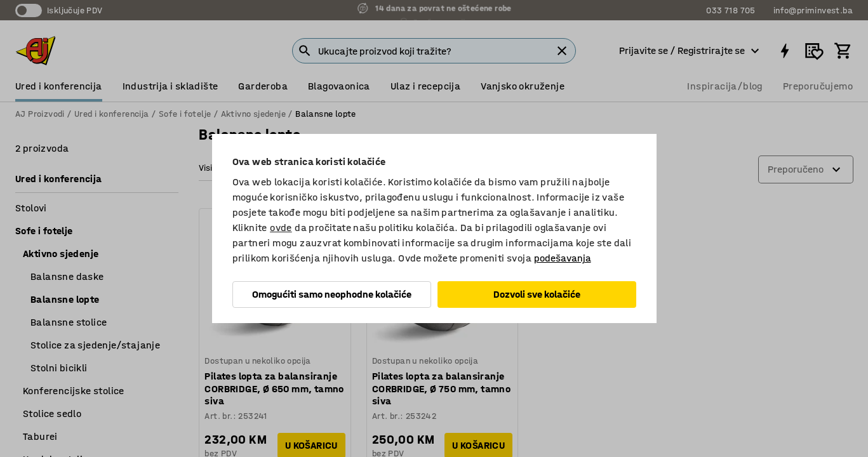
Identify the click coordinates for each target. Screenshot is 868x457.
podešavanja (563, 258)
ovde (281, 228)
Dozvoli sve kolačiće (537, 294)
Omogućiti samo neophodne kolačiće (332, 294)
